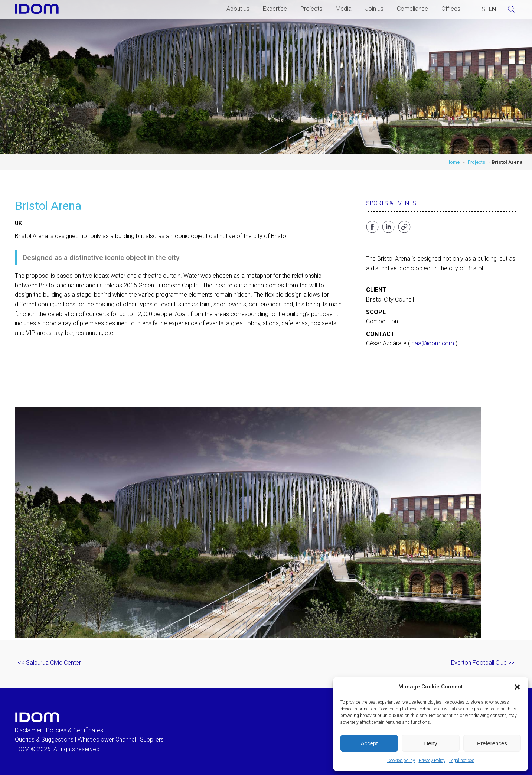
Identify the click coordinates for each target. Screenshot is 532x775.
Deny (430, 743)
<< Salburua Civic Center (49, 663)
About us (238, 9)
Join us (374, 9)
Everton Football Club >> (483, 663)
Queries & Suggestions (44, 740)
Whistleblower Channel (107, 740)
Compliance (412, 9)
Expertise (275, 9)
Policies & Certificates (75, 730)
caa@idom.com (433, 343)
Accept (369, 743)
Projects (311, 9)
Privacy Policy (432, 761)
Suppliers (152, 740)
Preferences (492, 743)
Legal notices (462, 761)
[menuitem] (482, 9)
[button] (517, 687)
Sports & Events (391, 203)
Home (453, 162)
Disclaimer (28, 730)
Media (344, 9)
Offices (451, 9)
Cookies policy (401, 761)
